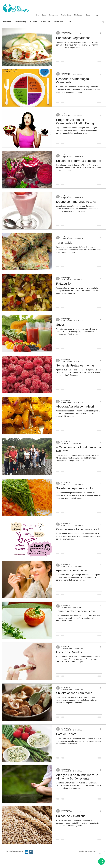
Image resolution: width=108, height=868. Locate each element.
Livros (70, 22)
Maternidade (59, 22)
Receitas (34, 22)
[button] (103, 22)
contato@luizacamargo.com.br (88, 851)
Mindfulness (46, 22)
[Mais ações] (101, 33)
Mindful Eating (21, 22)
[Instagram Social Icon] (31, 852)
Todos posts (7, 22)
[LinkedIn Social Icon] (27, 852)
